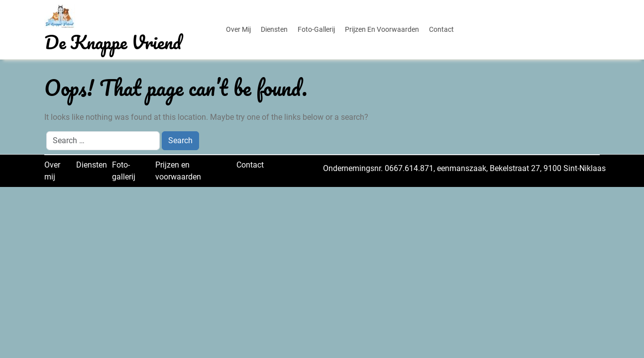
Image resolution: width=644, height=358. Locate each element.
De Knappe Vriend (113, 42)
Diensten (274, 29)
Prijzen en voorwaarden (382, 29)
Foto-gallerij (316, 29)
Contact (441, 29)
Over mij (238, 29)
